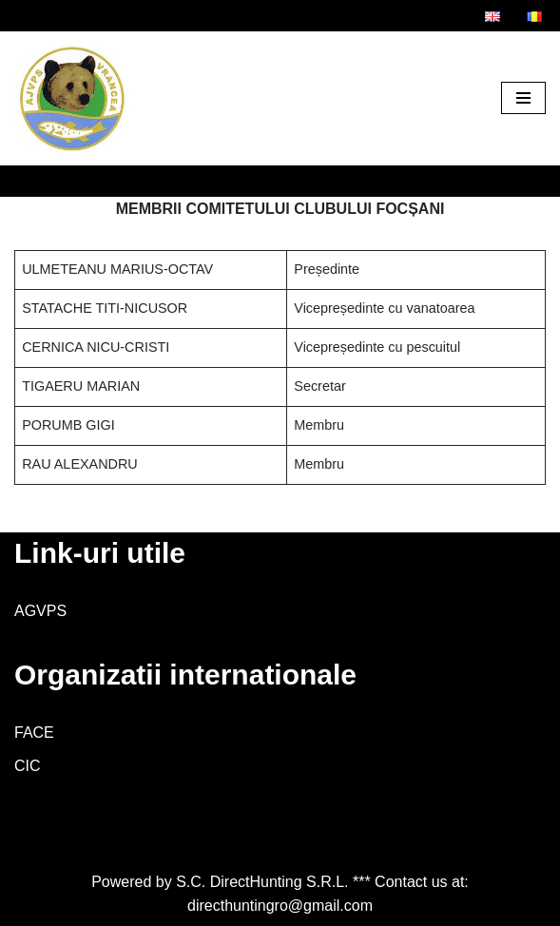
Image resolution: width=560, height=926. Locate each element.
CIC (28, 766)
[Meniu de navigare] (523, 98)
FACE (34, 733)
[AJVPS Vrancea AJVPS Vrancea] (71, 98)
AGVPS (40, 611)
